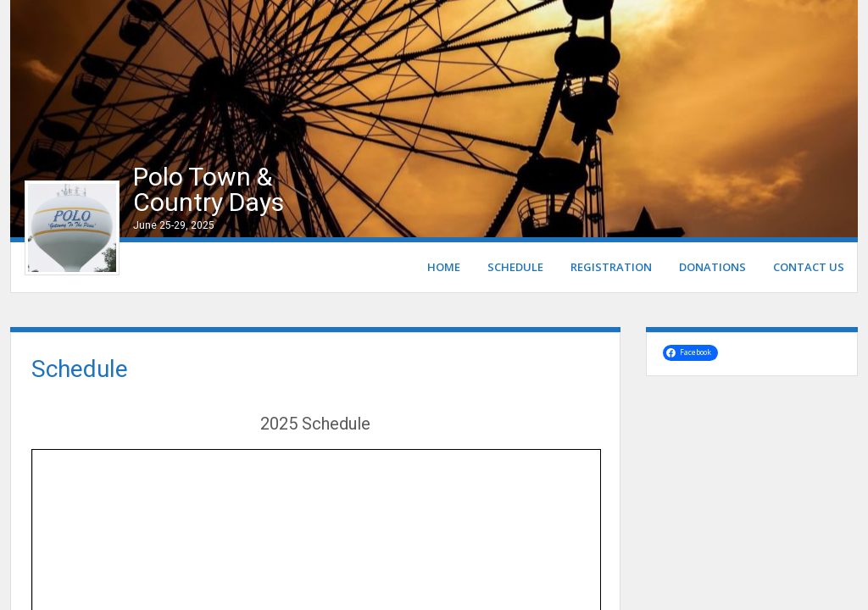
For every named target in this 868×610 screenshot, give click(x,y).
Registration (611, 267)
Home (444, 267)
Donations (712, 267)
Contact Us (809, 267)
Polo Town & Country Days (209, 189)
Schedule (515, 267)
